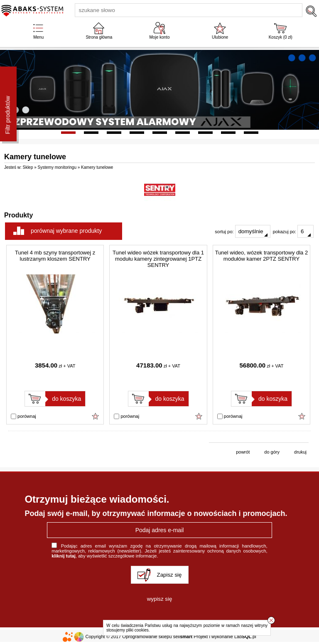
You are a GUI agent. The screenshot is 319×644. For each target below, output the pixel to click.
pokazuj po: (293, 231)
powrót (243, 452)
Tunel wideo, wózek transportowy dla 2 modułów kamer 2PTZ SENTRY (262, 256)
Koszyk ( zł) (281, 37)
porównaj (23, 417)
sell (183, 637)
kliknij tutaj (63, 556)
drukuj (300, 452)
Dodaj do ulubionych (96, 416)
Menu (38, 37)
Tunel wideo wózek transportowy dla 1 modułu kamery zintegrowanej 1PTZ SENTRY (158, 259)
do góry (272, 452)
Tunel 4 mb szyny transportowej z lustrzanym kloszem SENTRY (55, 256)
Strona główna (99, 37)
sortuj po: (242, 231)
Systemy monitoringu (57, 167)
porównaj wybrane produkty (66, 231)
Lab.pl (245, 637)
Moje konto (160, 37)
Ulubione (220, 37)
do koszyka (66, 399)
